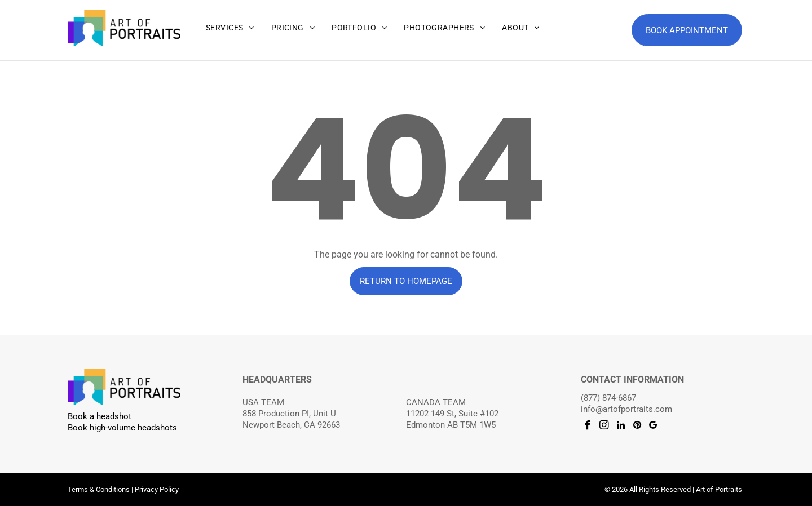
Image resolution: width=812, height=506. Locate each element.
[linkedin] (621, 427)
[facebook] (588, 427)
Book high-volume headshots (122, 428)
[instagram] (604, 427)
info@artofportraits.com (626, 409)
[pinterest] (637, 427)
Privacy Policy (157, 489)
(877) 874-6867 (608, 398)
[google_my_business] (653, 427)
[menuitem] (230, 28)
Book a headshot (100, 416)
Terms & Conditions (99, 489)
